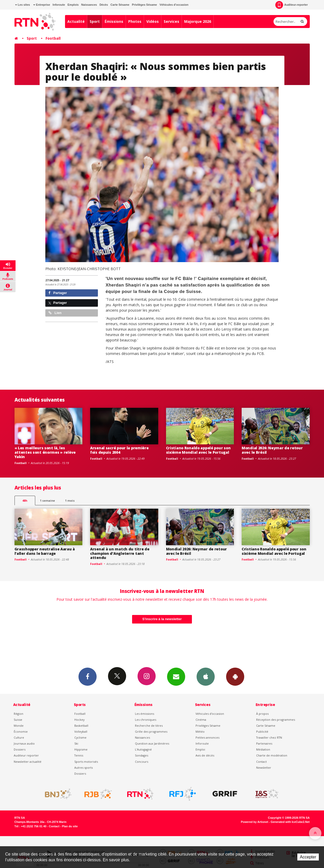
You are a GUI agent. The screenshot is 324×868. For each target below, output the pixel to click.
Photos (135, 21)
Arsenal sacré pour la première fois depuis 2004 (119, 450)
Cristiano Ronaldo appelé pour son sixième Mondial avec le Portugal (198, 450)
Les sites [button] (23, 5)
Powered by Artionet (254, 822)
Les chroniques (146, 720)
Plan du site (70, 826)
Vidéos (153, 21)
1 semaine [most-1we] (47, 500)
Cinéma (201, 720)
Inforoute (59, 5)
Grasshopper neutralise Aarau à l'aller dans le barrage (45, 551)
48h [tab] (25, 500)
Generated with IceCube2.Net (290, 822)
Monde (19, 726)
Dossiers (20, 749)
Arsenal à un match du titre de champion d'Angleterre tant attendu (120, 553)
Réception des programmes (276, 720)
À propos (262, 714)
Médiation (263, 749)
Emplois (73, 5)
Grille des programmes (151, 731)
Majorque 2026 (198, 21)
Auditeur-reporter (291, 5)
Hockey (79, 720)
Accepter (308, 857)
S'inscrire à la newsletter (162, 619)
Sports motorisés (86, 762)
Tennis (79, 755)
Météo (200, 731)
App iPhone (206, 676)
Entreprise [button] (42, 5)
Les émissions (145, 714)
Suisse (18, 720)
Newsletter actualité (28, 762)
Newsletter (264, 768)
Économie (21, 731)
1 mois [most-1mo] (70, 500)
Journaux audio (24, 743)
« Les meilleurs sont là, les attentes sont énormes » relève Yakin (45, 452)
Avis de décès (205, 755)
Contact (261, 762)
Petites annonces (207, 737)
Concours (142, 762)
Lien (55, 313)
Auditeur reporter (26, 755)
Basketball (81, 726)
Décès (104, 5)
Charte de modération (272, 755)
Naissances (89, 5)
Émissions (114, 21)
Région (19, 714)
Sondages (142, 755)
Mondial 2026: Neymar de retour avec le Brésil (272, 450)
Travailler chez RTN (269, 737)
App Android (235, 676)
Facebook (88, 676)
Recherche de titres (149, 726)
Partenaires (264, 743)
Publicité (262, 731)
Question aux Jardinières (152, 743)
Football (53, 38)
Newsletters (176, 676)
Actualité (76, 21)
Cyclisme (80, 737)
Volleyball (81, 731)
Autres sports (84, 768)
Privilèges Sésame (144, 5)
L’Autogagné (143, 749)
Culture (19, 737)
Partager (58, 293)
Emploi (200, 749)
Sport (95, 21)
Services (171, 21)
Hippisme (81, 749)
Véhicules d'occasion (174, 5)
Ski (76, 743)
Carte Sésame (120, 5)
